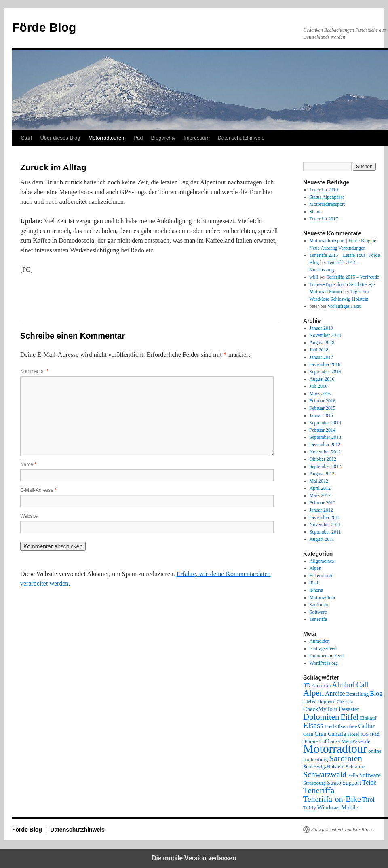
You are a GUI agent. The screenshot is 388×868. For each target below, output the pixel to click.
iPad (137, 138)
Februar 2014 (323, 430)
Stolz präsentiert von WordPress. (343, 830)
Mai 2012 (319, 481)
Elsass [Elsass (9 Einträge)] (313, 725)
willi (314, 277)
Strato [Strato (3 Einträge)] (334, 783)
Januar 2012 (321, 510)
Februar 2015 (323, 408)
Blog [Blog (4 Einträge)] (376, 693)
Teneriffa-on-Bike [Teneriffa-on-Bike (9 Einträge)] (332, 799)
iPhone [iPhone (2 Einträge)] (310, 741)
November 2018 (325, 335)
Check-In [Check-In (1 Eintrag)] (345, 702)
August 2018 (322, 343)
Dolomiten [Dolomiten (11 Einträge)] (321, 717)
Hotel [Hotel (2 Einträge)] (353, 734)
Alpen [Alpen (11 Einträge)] (313, 693)
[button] (47, 293)
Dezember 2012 (325, 445)
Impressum (196, 138)
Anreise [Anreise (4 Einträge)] (335, 693)
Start (26, 138)
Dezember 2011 (325, 517)
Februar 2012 (323, 503)
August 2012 (322, 474)
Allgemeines (322, 561)
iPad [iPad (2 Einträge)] (375, 734)
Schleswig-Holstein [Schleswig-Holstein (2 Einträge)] (324, 767)
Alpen (315, 568)
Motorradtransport (327, 204)
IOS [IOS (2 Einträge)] (365, 734)
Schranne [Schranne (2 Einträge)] (355, 767)
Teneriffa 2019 (324, 190)
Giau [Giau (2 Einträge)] (308, 734)
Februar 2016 (323, 401)
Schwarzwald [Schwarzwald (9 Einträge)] (325, 774)
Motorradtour (323, 597)
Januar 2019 (321, 328)
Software (318, 612)
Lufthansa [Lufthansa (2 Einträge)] (329, 741)
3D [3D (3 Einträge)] (307, 685)
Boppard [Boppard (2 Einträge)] (327, 701)
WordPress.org (324, 663)
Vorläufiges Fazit (344, 306)
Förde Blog (44, 27)
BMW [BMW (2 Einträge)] (310, 701)
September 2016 (325, 372)
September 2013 (325, 437)
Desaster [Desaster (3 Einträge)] (349, 709)
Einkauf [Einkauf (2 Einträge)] (368, 718)
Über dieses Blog (60, 138)
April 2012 (320, 488)
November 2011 (325, 525)
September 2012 (325, 466)
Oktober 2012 (323, 459)
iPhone (316, 590)
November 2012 (325, 452)
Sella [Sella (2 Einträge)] (353, 775)
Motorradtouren (106, 138)
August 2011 (322, 539)
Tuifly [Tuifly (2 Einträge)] (310, 808)
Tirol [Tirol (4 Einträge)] (368, 799)
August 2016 (322, 379)
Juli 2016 (318, 386)
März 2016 (320, 394)
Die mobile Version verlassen (194, 858)
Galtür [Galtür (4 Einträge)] (366, 726)
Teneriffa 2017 (324, 219)
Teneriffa (318, 619)
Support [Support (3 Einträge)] (352, 783)
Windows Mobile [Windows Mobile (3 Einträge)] (338, 807)
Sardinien (319, 605)
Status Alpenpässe (327, 197)
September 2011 (325, 532)
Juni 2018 (319, 350)
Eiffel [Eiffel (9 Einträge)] (349, 717)
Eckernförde (322, 576)
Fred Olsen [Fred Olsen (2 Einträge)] (336, 726)
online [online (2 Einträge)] (375, 751)
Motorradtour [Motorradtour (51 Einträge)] (335, 749)
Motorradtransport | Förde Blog (340, 241)
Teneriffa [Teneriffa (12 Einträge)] (319, 790)
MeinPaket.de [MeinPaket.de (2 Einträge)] (356, 741)
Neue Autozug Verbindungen (338, 248)
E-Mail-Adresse (38, 490)
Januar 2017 (321, 357)
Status (315, 212)
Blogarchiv (163, 138)
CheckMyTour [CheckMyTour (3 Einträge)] (320, 709)
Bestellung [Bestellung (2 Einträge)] (358, 694)
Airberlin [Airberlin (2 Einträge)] (321, 685)
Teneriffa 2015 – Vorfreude (353, 277)
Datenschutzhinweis (241, 138)
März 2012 (320, 495)
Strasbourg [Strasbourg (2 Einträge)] (314, 783)
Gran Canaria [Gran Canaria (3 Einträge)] (330, 734)
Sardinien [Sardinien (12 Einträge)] (346, 758)
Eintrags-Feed (323, 648)
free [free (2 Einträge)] (353, 726)
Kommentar (34, 371)
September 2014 (325, 423)
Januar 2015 (321, 415)
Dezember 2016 (325, 364)
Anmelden (320, 641)
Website (29, 516)
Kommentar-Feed (327, 656)
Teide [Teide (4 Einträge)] (369, 782)
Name (28, 464)
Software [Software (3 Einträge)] (370, 775)
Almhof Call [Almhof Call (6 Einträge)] (350, 685)
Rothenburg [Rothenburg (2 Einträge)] (315, 759)
